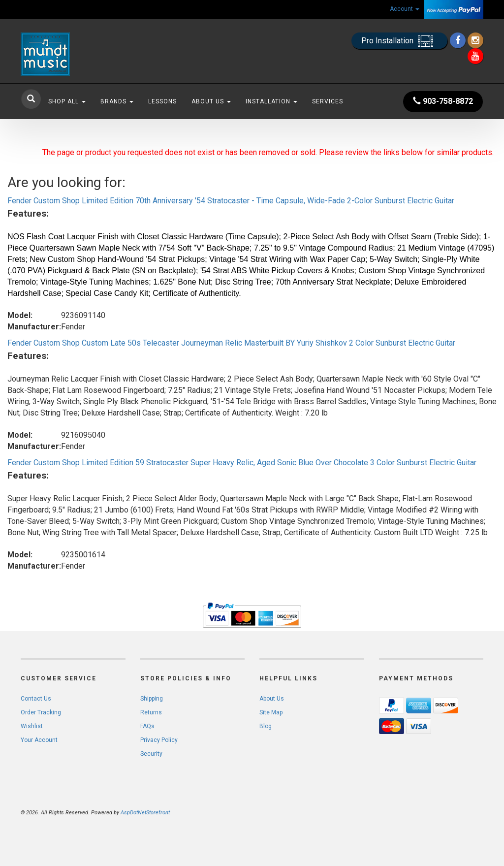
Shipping (152, 699)
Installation (271, 101)
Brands (117, 101)
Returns (151, 712)
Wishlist (32, 726)
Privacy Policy (159, 740)
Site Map (271, 712)
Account (405, 9)
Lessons (162, 101)
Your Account (39, 740)
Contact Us (36, 699)
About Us (211, 101)
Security (151, 754)
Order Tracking (41, 712)
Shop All (67, 101)
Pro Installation (399, 41)
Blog (266, 726)
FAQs (147, 726)
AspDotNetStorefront (145, 813)
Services (328, 101)
